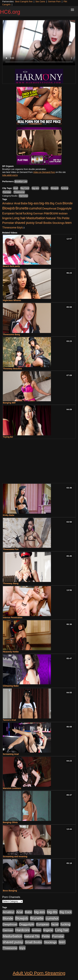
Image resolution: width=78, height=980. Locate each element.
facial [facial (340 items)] (19, 213)
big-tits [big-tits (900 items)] (44, 203)
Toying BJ (8, 437)
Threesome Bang (11, 334)
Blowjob (55, 188)
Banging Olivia (10, 822)
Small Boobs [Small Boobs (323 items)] (43, 223)
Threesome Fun (11, 549)
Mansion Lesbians (12, 788)
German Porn (54, 1)
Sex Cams (40, 1)
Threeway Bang (11, 583)
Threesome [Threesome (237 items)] (9, 227)
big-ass (35, 188)
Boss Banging (10, 891)
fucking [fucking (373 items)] (28, 213)
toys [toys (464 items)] (20, 227)
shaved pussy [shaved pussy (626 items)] (25, 223)
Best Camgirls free (24, 1)
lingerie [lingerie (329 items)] (7, 218)
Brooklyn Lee (21, 181)
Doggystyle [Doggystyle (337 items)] (64, 208)
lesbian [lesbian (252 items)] (63, 213)
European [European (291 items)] (9, 213)
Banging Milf (9, 403)
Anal (16, 188)
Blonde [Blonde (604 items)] (68, 203)
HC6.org (10, 12)
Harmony (23, 196)
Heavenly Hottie (11, 652)
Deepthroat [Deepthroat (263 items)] (49, 208)
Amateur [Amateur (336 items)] (8, 203)
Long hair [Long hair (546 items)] (19, 218)
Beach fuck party (11, 266)
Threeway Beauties (12, 369)
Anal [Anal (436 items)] (17, 203)
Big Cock (25, 188)
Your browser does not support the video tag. (39, 43)
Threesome (19, 192)
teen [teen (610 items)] (68, 223)
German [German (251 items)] (38, 213)
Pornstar (7, 192)
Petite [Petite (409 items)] (66, 218)
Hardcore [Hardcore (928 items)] (51, 213)
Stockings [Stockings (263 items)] (58, 223)
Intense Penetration (13, 618)
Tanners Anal (9, 720)
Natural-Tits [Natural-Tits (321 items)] (54, 218)
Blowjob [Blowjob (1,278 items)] (9, 208)
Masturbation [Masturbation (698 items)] (36, 218)
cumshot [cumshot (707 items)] (35, 208)
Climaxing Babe (11, 686)
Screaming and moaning (15, 856)
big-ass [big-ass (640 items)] (34, 203)
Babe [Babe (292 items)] (24, 203)
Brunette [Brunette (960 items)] (22, 208)
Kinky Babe (9, 515)
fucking (65, 188)
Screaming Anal (11, 754)
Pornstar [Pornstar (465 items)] (8, 223)
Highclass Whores (12, 300)
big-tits (45, 188)
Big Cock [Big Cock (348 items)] (56, 203)
